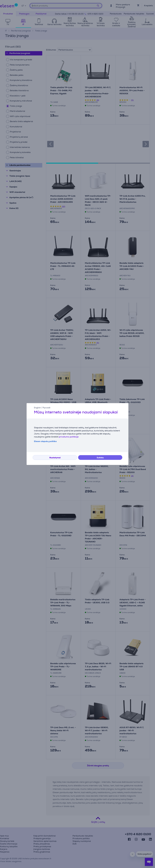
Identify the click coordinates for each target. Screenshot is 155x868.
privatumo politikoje (69, 437)
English (37, 408)
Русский (46, 408)
